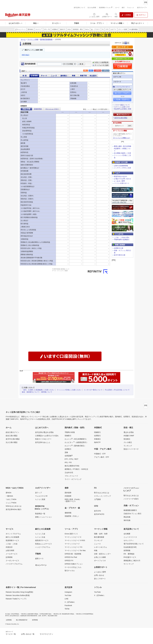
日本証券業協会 (15, 614)
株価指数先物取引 (130, 510)
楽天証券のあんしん (43, 442)
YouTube (68, 595)
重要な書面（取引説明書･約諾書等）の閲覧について (123, 149)
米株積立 (97, 439)
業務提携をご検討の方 (132, 561)
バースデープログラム (14, 564)
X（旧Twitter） (70, 602)
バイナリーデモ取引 (131, 499)
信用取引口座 (119, 248)
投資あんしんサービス (44, 544)
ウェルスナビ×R (41, 496)
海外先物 (127, 520)
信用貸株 (69, 456)
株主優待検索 (99, 537)
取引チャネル (70, 571)
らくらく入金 (40, 534)
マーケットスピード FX (74, 547)
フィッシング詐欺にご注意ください (69, 390)
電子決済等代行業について (134, 544)
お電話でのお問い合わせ (122, 179)
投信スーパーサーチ (131, 449)
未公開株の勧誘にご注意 (122, 153)
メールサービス (12, 554)
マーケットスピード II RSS (75, 540)
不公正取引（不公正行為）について (117, 390)
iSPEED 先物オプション (74, 564)
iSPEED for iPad (71, 557)
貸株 (66, 452)
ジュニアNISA (11, 503)
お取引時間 (10, 550)
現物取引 (68, 436)
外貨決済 (9, 547)
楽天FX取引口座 (120, 255)
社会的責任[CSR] (130, 547)
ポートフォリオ (100, 561)
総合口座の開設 (12, 436)
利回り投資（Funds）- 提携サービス (73, 500)
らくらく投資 (40, 499)
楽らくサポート (100, 579)
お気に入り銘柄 (100, 557)
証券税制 (9, 557)
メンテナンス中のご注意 (122, 168)
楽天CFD (97, 511)
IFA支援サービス (130, 557)
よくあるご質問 (119, 181)
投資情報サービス (12, 540)
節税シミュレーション (44, 517)
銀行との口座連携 (12, 537)
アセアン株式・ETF (101, 457)
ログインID (117, 77)
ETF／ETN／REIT (71, 459)
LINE (67, 599)
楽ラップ (38, 493)
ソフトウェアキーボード (123, 87)
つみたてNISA (11, 499)
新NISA (9, 493)
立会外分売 (69, 473)
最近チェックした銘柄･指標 (34, 50)
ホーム (23, 39)
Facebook (68, 605)
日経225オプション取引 (133, 514)
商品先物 (127, 517)
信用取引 (68, 449)
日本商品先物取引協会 (45, 614)
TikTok (67, 609)
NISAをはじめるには (14, 506)
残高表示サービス (42, 540)
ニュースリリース (130, 537)
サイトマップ (129, 564)
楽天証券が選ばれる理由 (44, 432)
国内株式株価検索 (46, 39)
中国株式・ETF (100, 454)
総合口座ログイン (12, 432)
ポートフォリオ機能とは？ (122, 138)
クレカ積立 (128, 442)
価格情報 (68, 513)
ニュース (97, 544)
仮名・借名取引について (30, 392)
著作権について (47, 392)
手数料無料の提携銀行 (122, 240)
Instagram (68, 592)
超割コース (39, 559)
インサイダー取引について (93, 390)
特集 (96, 550)
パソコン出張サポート (122, 183)
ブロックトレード (71, 476)
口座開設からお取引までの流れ (47, 436)
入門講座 (97, 499)
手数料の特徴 (70, 432)
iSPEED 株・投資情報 (73, 554)
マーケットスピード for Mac (75, 550)
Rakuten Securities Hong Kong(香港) (19, 592)
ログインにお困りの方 (122, 107)
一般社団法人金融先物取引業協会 (29, 614)
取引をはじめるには (102, 493)
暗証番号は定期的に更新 (123, 109)
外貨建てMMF (129, 436)
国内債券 (68, 493)
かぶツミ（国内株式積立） (75, 446)
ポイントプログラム (13, 534)
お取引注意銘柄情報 (121, 166)
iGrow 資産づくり (71, 534)
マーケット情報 (33, 39)
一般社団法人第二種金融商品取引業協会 (63, 614)
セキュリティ (129, 540)
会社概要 (127, 534)
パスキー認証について (122, 105)
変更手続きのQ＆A (120, 176)
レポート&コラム (100, 547)
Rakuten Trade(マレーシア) (16, 599)
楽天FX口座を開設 (121, 118)
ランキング (128, 446)
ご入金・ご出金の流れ (122, 237)
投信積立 (127, 439)
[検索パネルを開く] (116, 15)
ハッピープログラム (43, 547)
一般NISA (9, 496)
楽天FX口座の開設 (13, 439)
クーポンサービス (12, 561)
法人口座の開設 (12, 442)
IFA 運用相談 (129, 554)
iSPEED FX (69, 561)
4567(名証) (26, 55)
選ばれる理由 (129, 432)
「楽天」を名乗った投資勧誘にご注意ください (38, 390)
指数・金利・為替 (101, 534)
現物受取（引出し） (72, 516)
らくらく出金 (40, 537)
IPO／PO (68, 462)
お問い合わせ (99, 575)
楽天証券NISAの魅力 (14, 509)
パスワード (117, 82)
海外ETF (97, 442)
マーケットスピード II (73, 537)
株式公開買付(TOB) (72, 466)
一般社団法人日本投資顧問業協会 (84, 614)
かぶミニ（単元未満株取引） (76, 439)
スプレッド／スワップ (102, 496)
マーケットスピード (72, 544)
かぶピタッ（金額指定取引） (76, 442)
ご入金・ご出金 (12, 544)
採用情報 (127, 550)
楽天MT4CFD (99, 514)
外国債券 (68, 496)
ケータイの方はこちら (73, 567)
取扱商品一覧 (40, 514)
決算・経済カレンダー (102, 554)
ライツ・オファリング (73, 479)
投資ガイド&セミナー (43, 439)
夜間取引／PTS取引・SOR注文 (76, 469)
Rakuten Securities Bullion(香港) (18, 595)
